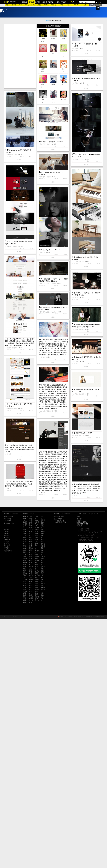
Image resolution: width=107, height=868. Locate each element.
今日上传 (61, 5)
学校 (25, 547)
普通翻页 (92, 5)
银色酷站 (7, 543)
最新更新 (53, 5)
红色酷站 (7, 534)
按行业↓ (8, 5)
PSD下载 (57, 2)
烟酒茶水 (31, 384)
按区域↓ (21, 5)
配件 (25, 551)
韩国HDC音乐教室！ (27, 202)
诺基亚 (25, 539)
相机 (25, 557)
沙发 (25, 541)
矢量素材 (44, 2)
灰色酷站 (7, 541)
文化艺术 (48, 420)
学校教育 (26, 205)
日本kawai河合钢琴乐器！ (41, 88)
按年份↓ (33, 5)
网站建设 (63, 2)
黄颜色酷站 (7, 539)
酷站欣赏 (31, 2)
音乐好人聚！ (25, 350)
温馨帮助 (77, 5)
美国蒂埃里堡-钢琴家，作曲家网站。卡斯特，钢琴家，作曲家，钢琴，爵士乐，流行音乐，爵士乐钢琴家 (20, 656)
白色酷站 (7, 532)
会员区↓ (46, 5)
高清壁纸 (51, 2)
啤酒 (25, 549)
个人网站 (54, 420)
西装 (25, 560)
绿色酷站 (7, 549)
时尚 (25, 543)
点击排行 (69, 5)
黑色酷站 (7, 530)
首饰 (25, 555)
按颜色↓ (27, 5)
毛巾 (25, 564)
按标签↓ (14, 5)
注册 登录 (99, 5)
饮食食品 (20, 384)
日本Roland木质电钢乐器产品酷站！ (66, 312)
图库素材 (38, 2)
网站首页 (25, 2)
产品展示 (15, 177)
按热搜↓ (40, 5)
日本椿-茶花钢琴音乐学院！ (52, 215)
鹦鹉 (25, 537)
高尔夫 (25, 562)
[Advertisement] (20, 56)
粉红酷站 (7, 547)
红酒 (25, 545)
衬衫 (25, 553)
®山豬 (84, 5)
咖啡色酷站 (7, 545)
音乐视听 (31, 92)
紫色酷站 (7, 537)
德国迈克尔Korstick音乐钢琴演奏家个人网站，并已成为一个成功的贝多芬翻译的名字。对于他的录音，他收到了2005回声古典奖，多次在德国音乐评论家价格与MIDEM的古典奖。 (64, 637)
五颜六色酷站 (8, 551)
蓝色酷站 (7, 535)
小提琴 (25, 559)
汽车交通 (31, 412)
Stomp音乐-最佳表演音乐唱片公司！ (66, 111)
